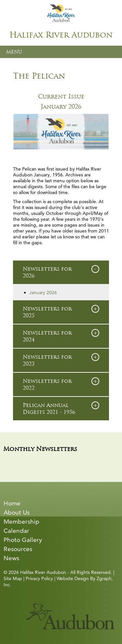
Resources (18, 549)
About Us (17, 512)
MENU (14, 52)
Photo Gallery (23, 540)
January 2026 (61, 107)
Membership (21, 522)
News (11, 558)
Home (12, 503)
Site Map (13, 578)
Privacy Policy (39, 578)
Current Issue (61, 97)
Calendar (16, 531)
